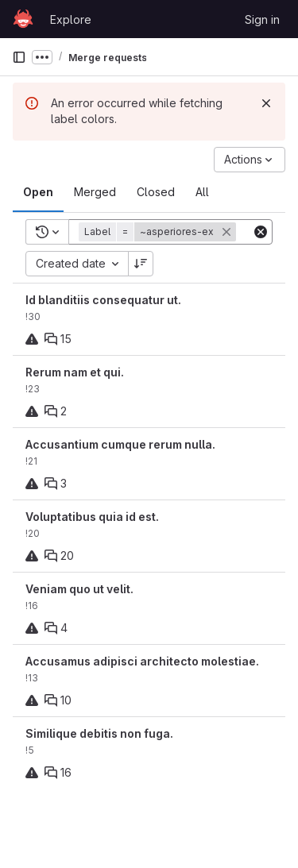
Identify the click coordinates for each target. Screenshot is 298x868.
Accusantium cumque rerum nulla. (120, 444)
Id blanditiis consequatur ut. (103, 300)
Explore (71, 19)
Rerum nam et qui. (75, 372)
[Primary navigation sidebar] (19, 57)
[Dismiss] (266, 103)
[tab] (38, 192)
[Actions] (250, 160)
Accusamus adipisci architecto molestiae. (142, 661)
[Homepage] (23, 19)
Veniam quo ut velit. (79, 589)
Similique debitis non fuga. (99, 733)
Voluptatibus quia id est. (92, 517)
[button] (159, 232)
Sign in (262, 19)
